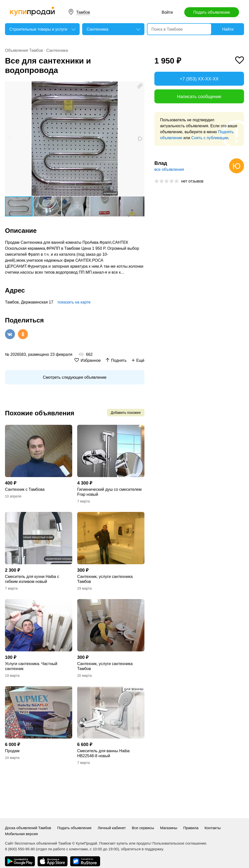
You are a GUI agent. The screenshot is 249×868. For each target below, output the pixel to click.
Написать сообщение (199, 97)
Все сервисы (143, 828)
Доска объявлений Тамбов (28, 828)
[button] (140, 86)
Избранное (91, 360)
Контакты (213, 828)
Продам (12, 751)
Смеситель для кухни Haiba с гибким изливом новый (32, 579)
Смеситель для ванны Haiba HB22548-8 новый (103, 753)
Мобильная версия (21, 834)
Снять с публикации (210, 138)
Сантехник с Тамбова (25, 489)
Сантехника (57, 50)
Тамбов (83, 12)
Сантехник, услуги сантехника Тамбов (105, 579)
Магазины (169, 828)
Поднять (119, 360)
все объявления (169, 169)
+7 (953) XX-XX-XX (199, 79)
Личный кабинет (112, 828)
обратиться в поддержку (142, 849)
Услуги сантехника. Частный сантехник (31, 666)
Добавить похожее (126, 413)
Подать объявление (212, 12)
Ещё (140, 360)
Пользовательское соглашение (179, 843)
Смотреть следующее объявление (75, 377)
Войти (167, 12)
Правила (191, 828)
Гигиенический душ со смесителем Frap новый (109, 492)
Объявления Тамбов (24, 50)
